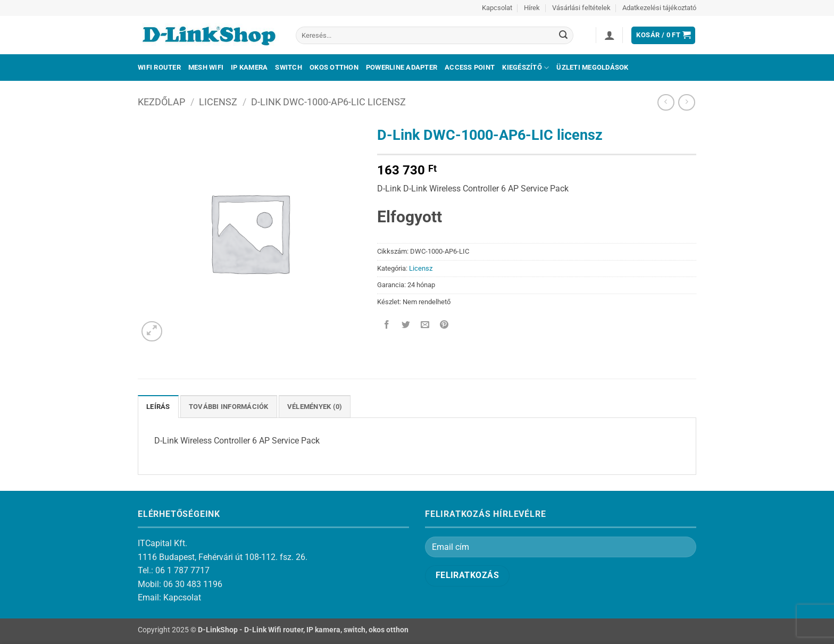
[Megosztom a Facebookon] (387, 326)
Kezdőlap (161, 102)
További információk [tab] (229, 407)
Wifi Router (159, 67)
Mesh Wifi (206, 67)
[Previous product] (686, 102)
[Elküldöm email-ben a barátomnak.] (425, 326)
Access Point (470, 67)
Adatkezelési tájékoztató (659, 8)
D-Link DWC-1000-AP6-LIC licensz (328, 102)
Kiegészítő (526, 68)
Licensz (218, 102)
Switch (289, 67)
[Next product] (666, 102)
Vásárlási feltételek (581, 8)
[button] (610, 35)
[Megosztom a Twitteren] (406, 326)
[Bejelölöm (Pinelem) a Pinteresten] (444, 326)
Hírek (532, 8)
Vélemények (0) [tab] (315, 407)
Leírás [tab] (158, 407)
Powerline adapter (402, 67)
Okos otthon (334, 67)
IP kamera (249, 67)
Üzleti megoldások (592, 67)
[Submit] (563, 36)
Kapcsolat (497, 8)
